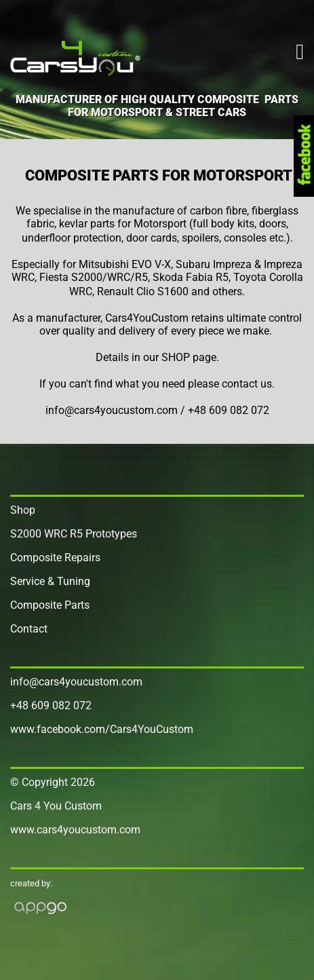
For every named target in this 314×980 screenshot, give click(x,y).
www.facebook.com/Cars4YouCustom (102, 729)
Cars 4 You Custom (56, 806)
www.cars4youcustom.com (75, 830)
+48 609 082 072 (51, 705)
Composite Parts (50, 605)
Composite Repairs (55, 558)
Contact (29, 629)
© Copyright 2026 (53, 782)
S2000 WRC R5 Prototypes (74, 534)
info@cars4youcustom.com (76, 682)
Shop (23, 510)
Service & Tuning (50, 581)
